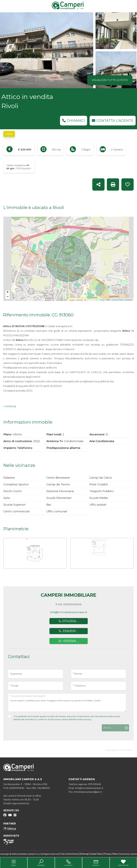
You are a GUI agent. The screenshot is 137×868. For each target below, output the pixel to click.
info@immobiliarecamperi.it (69, 612)
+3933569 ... (68, 641)
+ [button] (8, 292)
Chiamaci (74, 121)
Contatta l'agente (113, 121)
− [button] (8, 297)
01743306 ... (68, 621)
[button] (10, 406)
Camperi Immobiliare (68, 595)
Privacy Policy (111, 854)
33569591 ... (68, 631)
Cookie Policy (96, 854)
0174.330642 (94, 784)
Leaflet (102, 300)
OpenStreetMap (118, 300)
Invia (107, 728)
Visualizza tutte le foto (110, 80)
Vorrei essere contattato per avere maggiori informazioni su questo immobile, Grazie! (67, 703)
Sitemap (84, 854)
